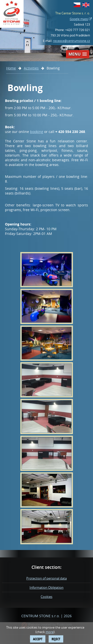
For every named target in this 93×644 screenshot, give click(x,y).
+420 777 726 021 (78, 30)
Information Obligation (46, 587)
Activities (31, 68)
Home (11, 68)
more (50, 632)
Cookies (46, 597)
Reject (56, 639)
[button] (78, 54)
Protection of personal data (46, 578)
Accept (38, 639)
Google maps (79, 19)
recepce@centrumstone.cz (72, 41)
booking (37, 132)
